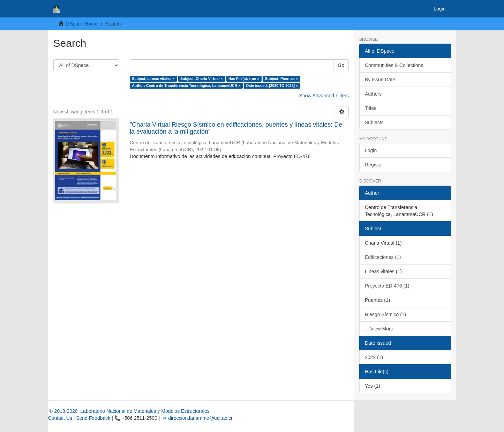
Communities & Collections (394, 65)
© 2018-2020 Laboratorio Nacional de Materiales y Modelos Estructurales (129, 411)
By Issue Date (380, 80)
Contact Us (60, 418)
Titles (371, 108)
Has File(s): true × (244, 79)
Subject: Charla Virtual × (201, 79)
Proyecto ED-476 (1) (387, 286)
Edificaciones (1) (383, 257)
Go (341, 65)
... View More (379, 329)
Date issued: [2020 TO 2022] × (272, 85)
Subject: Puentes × (281, 79)
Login (371, 150)
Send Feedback (93, 418)
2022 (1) (374, 357)
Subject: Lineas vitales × (153, 79)
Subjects (374, 122)
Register (374, 165)
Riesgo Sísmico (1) (385, 314)
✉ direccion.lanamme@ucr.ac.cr (197, 418)
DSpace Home (82, 24)
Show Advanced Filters (324, 96)
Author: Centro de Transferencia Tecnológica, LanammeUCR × (186, 85)
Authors (373, 94)
